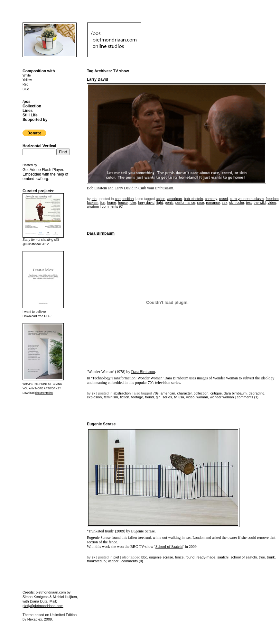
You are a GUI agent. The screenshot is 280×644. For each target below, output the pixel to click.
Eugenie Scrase (101, 424)
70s (156, 393)
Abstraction (122, 393)
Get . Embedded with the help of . (45, 174)
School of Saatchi (169, 547)
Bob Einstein (97, 188)
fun (103, 203)
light (160, 203)
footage (137, 397)
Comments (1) (248, 397)
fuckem (93, 203)
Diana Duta (39, 601)
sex (224, 203)
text (249, 203)
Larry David (98, 79)
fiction (125, 397)
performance (185, 203)
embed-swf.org (35, 179)
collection (201, 393)
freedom (272, 199)
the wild (260, 203)
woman (202, 397)
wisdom (93, 206)
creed (223, 199)
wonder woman (222, 397)
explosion (94, 397)
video (272, 203)
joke (133, 203)
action (160, 199)
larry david (146, 203)
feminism (111, 397)
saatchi (223, 557)
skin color (237, 203)
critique (216, 393)
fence (179, 557)
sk (93, 393)
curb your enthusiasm (247, 199)
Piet (116, 557)
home (112, 203)
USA (181, 397)
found (149, 397)
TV (175, 397)
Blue (26, 89)
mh (94, 199)
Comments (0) (112, 206)
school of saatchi (244, 557)
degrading (256, 393)
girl (158, 397)
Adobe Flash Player (46, 170)
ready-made (206, 557)
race (201, 203)
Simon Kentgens (36, 597)
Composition (124, 199)
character (184, 393)
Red (25, 84)
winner (113, 561)
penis (169, 203)
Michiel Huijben (65, 597)
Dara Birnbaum (101, 233)
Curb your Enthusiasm (156, 188)
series (167, 397)
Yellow (27, 80)
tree (262, 557)
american (175, 199)
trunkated (94, 561)
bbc (144, 557)
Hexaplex (35, 619)
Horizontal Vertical (39, 146)
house (123, 203)
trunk (271, 557)
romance (213, 203)
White (27, 75)
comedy (211, 199)
